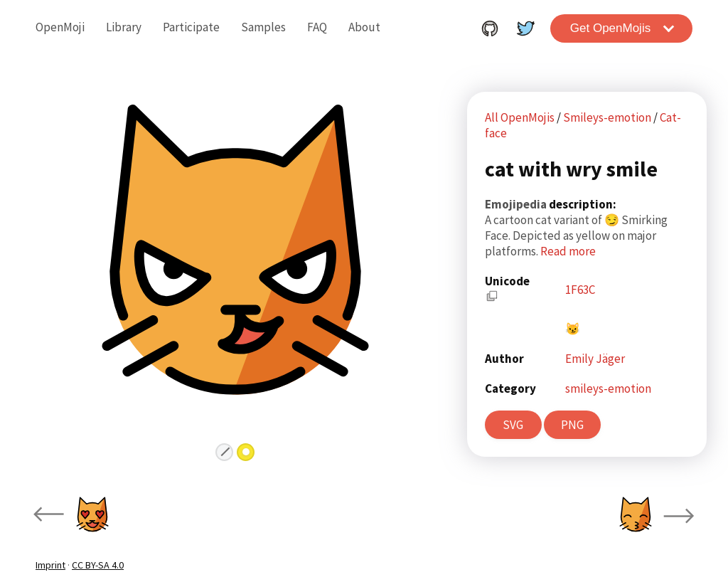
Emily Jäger (595, 359)
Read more (568, 251)
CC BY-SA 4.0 (98, 565)
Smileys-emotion (608, 117)
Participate (191, 27)
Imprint (50, 565)
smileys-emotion (608, 388)
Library (124, 27)
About (364, 27)
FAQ (317, 27)
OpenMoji (60, 27)
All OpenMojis (520, 117)
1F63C (580, 290)
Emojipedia (517, 204)
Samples (263, 27)
